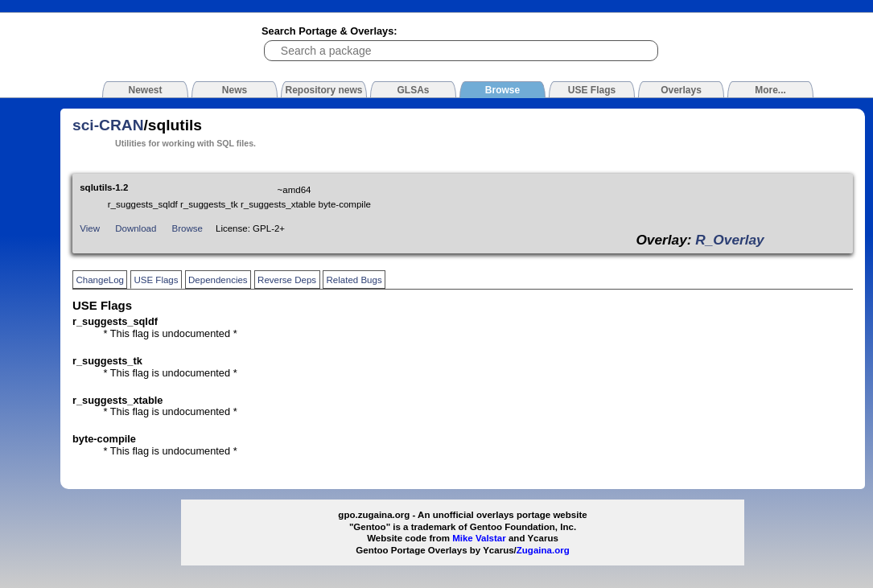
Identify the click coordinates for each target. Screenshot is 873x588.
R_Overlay (729, 240)
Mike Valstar (479, 538)
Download (136, 228)
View (90, 228)
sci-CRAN (108, 125)
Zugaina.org (543, 550)
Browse (187, 228)
